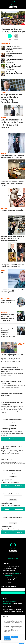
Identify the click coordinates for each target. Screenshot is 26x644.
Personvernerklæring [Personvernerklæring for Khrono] (13, 559)
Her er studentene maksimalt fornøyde (14, 60)
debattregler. (9, 575)
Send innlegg (13, 439)
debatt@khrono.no (8, 603)
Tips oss (7, 486)
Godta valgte (14, 637)
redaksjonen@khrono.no (10, 602)
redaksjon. (16, 573)
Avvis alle (7, 637)
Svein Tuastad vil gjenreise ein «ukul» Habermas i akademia (15, 73)
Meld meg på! (13, 425)
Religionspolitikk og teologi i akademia (14, 54)
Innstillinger (21, 643)
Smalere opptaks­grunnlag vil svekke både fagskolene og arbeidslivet (14, 66)
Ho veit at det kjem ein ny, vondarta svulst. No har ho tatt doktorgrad (15, 48)
